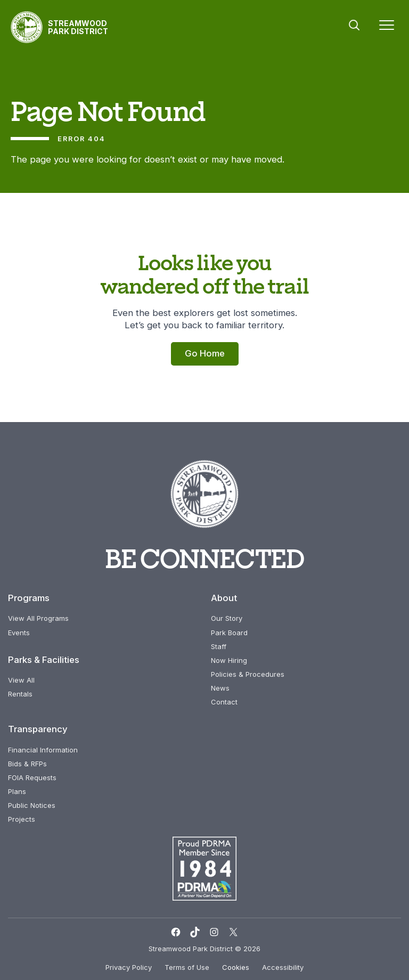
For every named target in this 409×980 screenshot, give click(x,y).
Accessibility (283, 967)
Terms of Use (187, 967)
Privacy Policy (129, 967)
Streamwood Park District (78, 27)
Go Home (205, 353)
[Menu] (387, 27)
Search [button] (354, 25)
